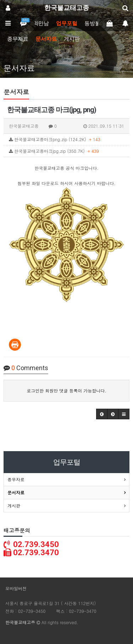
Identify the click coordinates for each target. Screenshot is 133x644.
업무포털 (67, 23)
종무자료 (18, 39)
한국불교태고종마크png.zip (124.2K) (55, 139)
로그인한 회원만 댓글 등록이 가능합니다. (66, 390)
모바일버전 (16, 588)
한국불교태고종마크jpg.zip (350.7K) (54, 151)
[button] (102, 414)
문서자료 (46, 39)
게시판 (72, 39)
